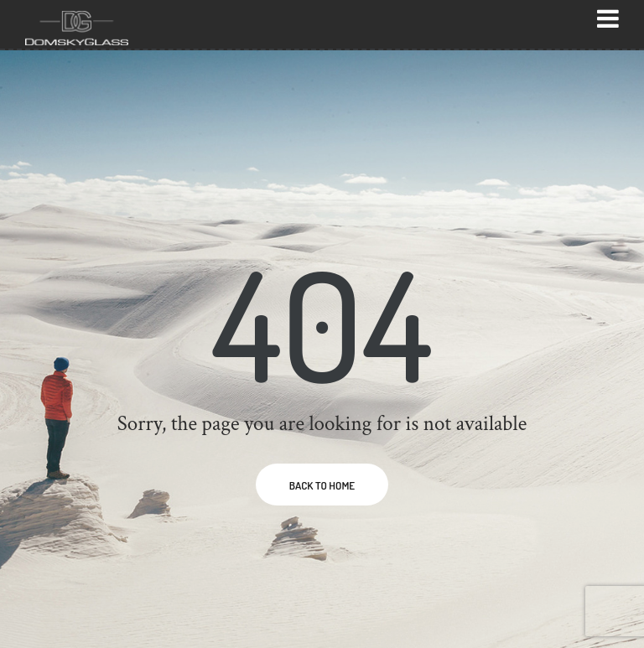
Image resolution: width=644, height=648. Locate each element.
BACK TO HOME (322, 485)
